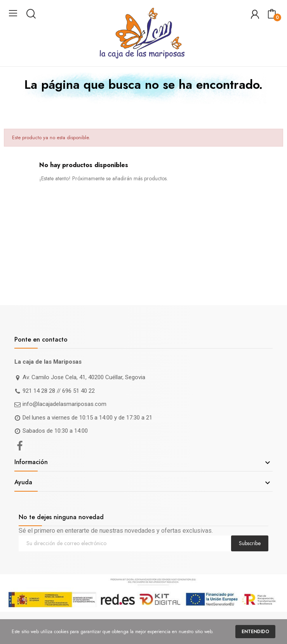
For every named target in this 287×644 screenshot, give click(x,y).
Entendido (255, 632)
